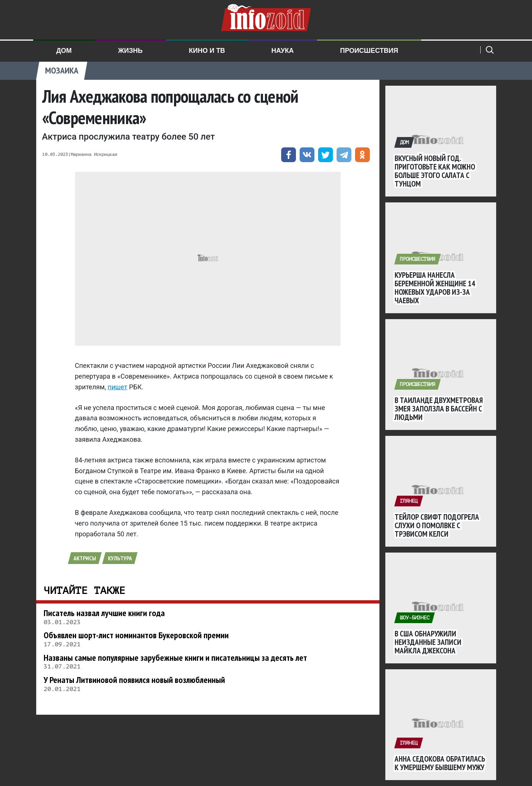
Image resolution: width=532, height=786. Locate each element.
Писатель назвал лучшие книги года (104, 613)
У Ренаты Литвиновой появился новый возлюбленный (134, 680)
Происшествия (369, 51)
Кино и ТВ (207, 51)
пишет (117, 387)
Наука (283, 51)
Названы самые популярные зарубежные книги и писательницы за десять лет (175, 658)
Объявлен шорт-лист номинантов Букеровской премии (136, 635)
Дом (64, 51)
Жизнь (130, 51)
